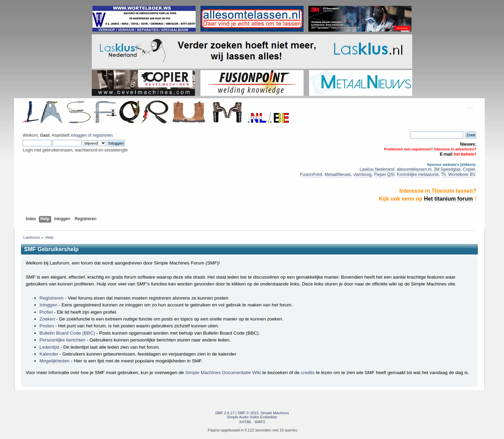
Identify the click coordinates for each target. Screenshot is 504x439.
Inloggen (48, 305)
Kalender (49, 354)
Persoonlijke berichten (63, 340)
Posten (47, 326)
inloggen (79, 135)
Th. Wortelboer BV (458, 175)
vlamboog (363, 175)
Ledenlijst (49, 347)
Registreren (52, 298)
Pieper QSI (384, 175)
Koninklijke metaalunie (418, 175)
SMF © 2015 (248, 413)
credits (308, 373)
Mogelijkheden (55, 361)
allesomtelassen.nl (414, 169)
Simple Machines (275, 413)
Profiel (46, 312)
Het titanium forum (448, 199)
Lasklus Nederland (377, 169)
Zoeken (47, 319)
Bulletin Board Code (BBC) (67, 333)
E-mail (446, 154)
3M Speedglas (447, 169)
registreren (102, 135)
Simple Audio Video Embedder (252, 417)
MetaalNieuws (338, 175)
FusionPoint (311, 175)
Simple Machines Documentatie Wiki (223, 373)
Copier (469, 169)
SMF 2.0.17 (225, 413)
